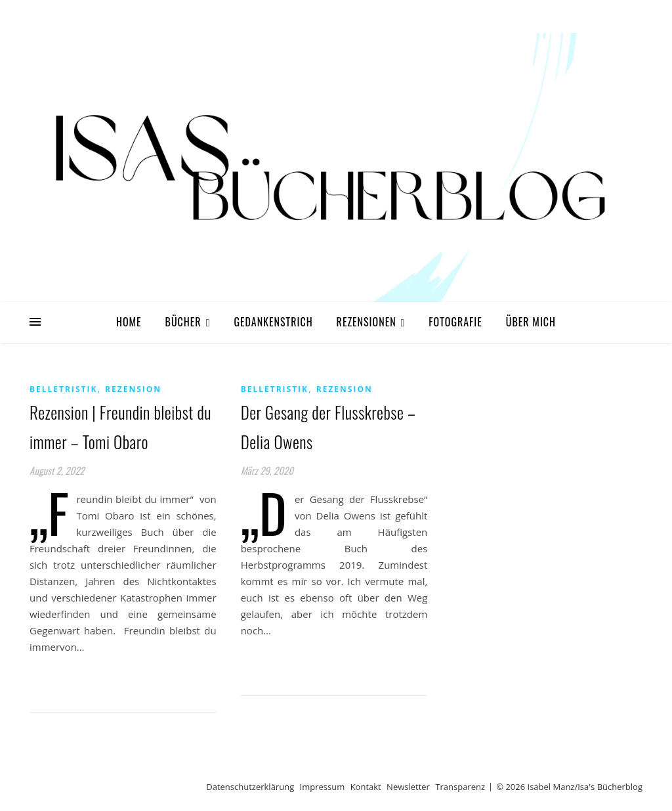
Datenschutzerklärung (250, 787)
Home (129, 322)
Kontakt (366, 787)
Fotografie (455, 322)
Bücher (183, 322)
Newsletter (408, 787)
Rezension (133, 389)
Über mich (531, 322)
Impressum (323, 787)
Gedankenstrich (273, 322)
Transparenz (460, 787)
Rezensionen (367, 322)
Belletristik (63, 389)
